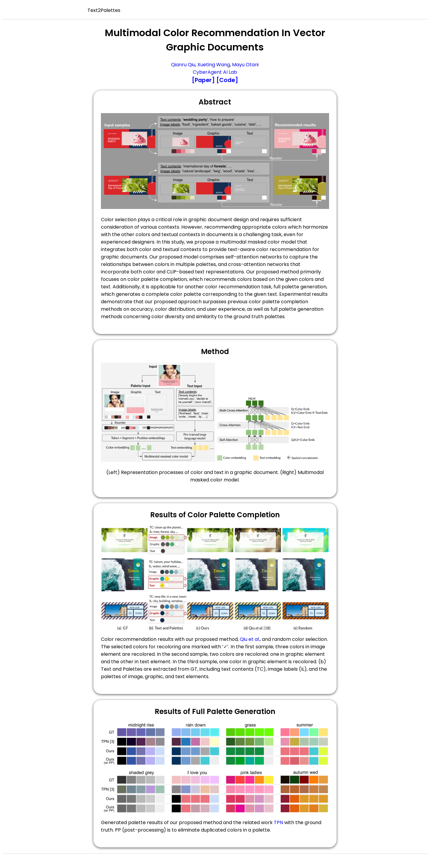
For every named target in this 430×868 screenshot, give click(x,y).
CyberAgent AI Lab (215, 72)
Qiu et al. (250, 639)
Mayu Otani (245, 65)
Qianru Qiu (183, 65)
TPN (278, 822)
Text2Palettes (104, 10)
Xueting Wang (214, 65)
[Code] (227, 80)
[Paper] (203, 80)
